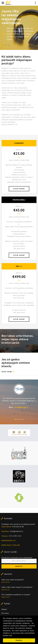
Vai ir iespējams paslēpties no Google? (16, 595)
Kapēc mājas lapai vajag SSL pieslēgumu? (17, 587)
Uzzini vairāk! (19, 189)
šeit (11, 635)
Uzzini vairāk (10, 552)
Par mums (5, 613)
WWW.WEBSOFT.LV (8, 541)
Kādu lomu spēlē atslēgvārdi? (13, 580)
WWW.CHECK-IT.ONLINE (11, 545)
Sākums (4, 609)
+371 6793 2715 (15, 536)
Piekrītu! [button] (19, 640)
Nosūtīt (19, 566)
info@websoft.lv (17, 531)
